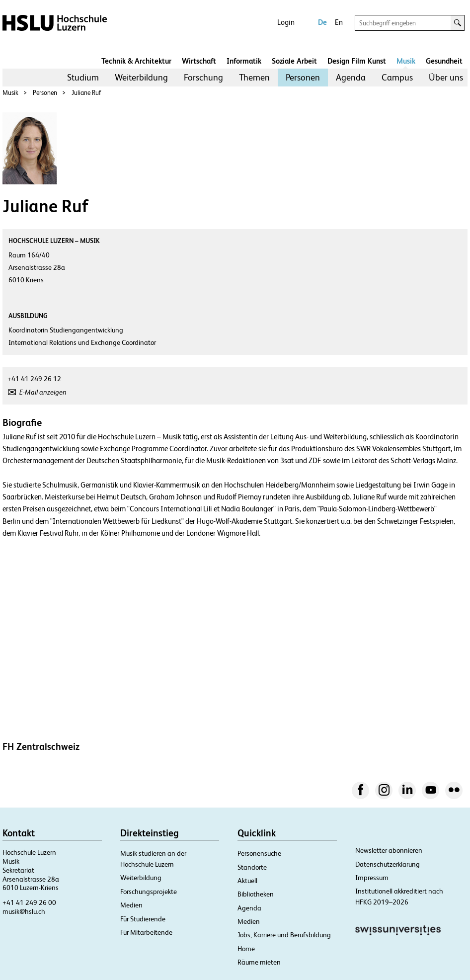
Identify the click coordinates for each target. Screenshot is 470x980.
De (322, 22)
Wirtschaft (199, 61)
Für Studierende (143, 919)
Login (286, 22)
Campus (397, 77)
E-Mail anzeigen (43, 392)
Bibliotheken (256, 894)
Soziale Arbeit (294, 61)
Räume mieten (259, 962)
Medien (131, 905)
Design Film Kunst (357, 61)
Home (246, 949)
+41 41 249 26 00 (29, 902)
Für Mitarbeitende (146, 932)
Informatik (244, 61)
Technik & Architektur (136, 61)
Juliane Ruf (86, 93)
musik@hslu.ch (24, 911)
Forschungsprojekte (149, 892)
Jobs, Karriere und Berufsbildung (284, 935)
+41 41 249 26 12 (34, 379)
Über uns (446, 77)
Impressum (372, 878)
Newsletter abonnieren (389, 850)
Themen (254, 77)
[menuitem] (83, 78)
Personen (303, 77)
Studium (83, 77)
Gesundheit (444, 61)
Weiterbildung (141, 77)
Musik (406, 61)
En (339, 22)
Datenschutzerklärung (388, 864)
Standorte (252, 867)
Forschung (203, 77)
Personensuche (259, 853)
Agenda (351, 77)
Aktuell (247, 881)
